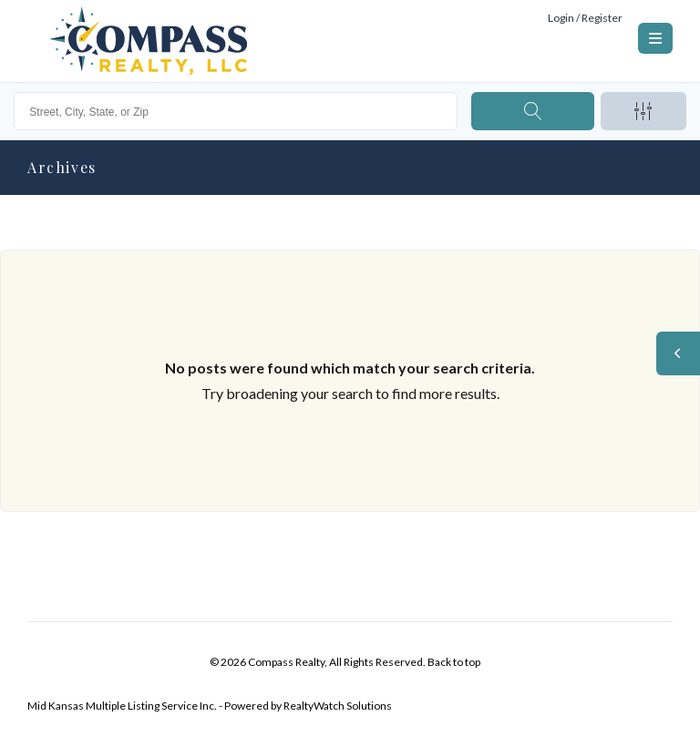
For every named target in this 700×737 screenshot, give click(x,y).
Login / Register (585, 18)
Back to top (454, 662)
